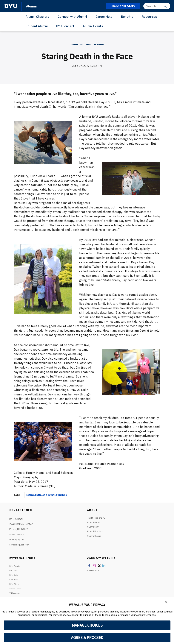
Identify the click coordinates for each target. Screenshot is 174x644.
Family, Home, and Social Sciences (47, 495)
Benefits (127, 17)
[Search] (157, 6)
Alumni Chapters (37, 17)
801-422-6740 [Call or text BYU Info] (18, 534)
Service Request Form (22, 545)
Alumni (33, 6)
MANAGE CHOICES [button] (87, 625)
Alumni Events (93, 26)
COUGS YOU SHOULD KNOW (87, 45)
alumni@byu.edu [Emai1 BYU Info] (19, 539)
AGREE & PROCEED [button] (87, 637)
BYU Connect (65, 26)
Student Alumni (37, 26)
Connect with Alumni (72, 17)
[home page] (11, 6)
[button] (167, 603)
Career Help (104, 17)
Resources (149, 17)
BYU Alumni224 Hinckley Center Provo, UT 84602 (21, 524)
